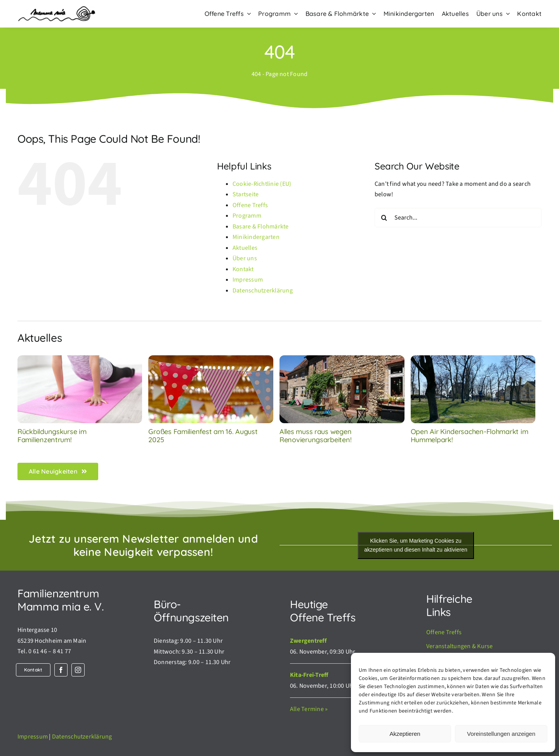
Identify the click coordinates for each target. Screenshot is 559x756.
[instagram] (78, 670)
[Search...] (458, 218)
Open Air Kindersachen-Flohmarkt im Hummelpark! (470, 436)
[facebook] (61, 670)
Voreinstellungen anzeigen (501, 734)
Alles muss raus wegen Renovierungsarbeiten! (315, 436)
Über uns (245, 258)
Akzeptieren (405, 734)
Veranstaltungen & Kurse (460, 646)
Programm (247, 216)
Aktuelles (245, 248)
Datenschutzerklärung (263, 291)
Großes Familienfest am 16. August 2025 (203, 436)
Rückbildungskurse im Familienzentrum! (52, 436)
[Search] (384, 218)
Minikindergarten (256, 237)
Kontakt (243, 269)
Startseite (246, 194)
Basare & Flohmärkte (261, 227)
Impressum (248, 280)
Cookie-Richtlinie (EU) (262, 184)
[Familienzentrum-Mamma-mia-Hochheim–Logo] (56, 9)
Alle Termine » (309, 709)
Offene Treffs (250, 205)
